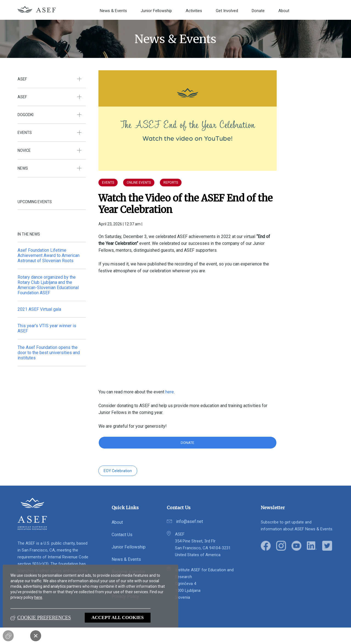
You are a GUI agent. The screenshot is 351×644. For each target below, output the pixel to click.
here (38, 597)
